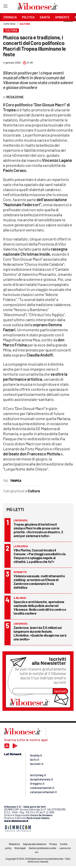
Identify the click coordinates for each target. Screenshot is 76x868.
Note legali (20, 848)
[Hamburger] (5, 7)
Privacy (53, 844)
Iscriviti (60, 691)
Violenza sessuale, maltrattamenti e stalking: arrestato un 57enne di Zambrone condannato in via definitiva (39, 582)
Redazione (14, 844)
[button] (68, 26)
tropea (16, 481)
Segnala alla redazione (35, 844)
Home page (10, 24)
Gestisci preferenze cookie (42, 848)
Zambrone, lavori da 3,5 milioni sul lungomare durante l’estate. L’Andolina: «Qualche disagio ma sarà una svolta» (40, 633)
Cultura (25, 24)
